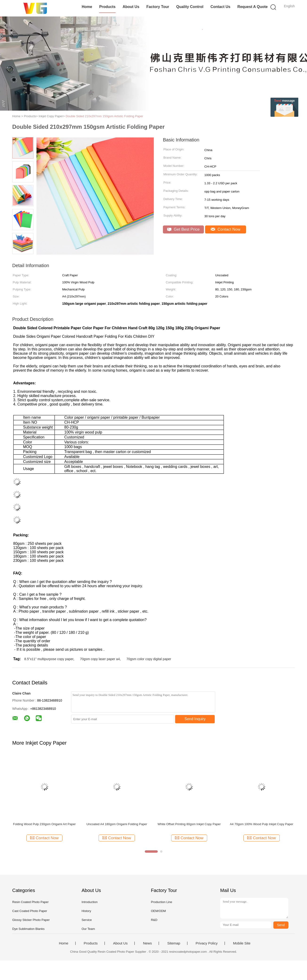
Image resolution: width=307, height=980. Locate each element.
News (147, 943)
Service (87, 920)
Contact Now (226, 229)
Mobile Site (242, 943)
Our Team (88, 929)
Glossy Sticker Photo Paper (31, 920)
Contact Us (220, 7)
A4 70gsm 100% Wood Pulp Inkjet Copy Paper (261, 824)
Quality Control (190, 7)
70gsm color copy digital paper (149, 659)
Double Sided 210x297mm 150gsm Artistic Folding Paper (105, 116)
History (86, 911)
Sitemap (174, 943)
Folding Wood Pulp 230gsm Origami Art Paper (44, 824)
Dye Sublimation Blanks (28, 929)
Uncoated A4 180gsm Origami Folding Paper (117, 824)
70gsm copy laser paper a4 (100, 659)
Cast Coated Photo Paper (30, 911)
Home (87, 7)
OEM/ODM (158, 911)
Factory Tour (158, 7)
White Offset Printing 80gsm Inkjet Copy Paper (189, 824)
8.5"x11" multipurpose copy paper (49, 659)
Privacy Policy (207, 943)
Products (107, 7)
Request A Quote (252, 7)
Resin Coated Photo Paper (30, 902)
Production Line (162, 902)
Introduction (89, 902)
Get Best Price (183, 229)
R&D (154, 920)
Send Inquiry (195, 719)
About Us (131, 7)
